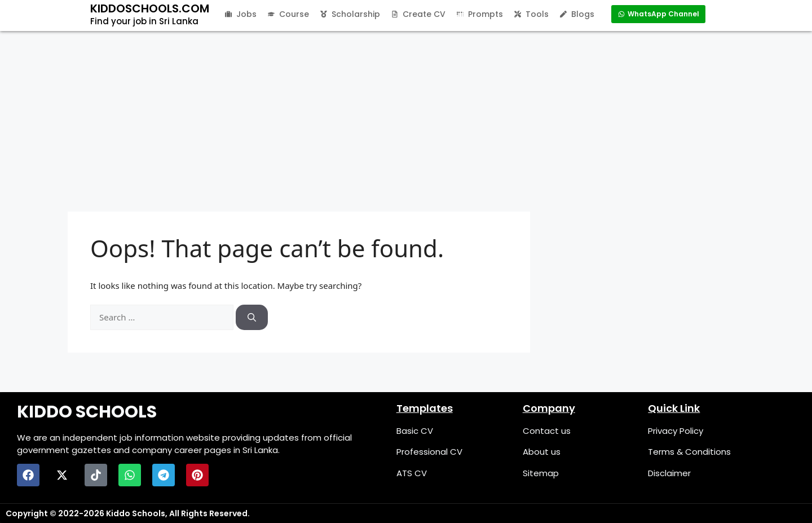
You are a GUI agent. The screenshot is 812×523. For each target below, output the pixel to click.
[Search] (252, 317)
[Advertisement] (406, 116)
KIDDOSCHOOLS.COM (150, 8)
